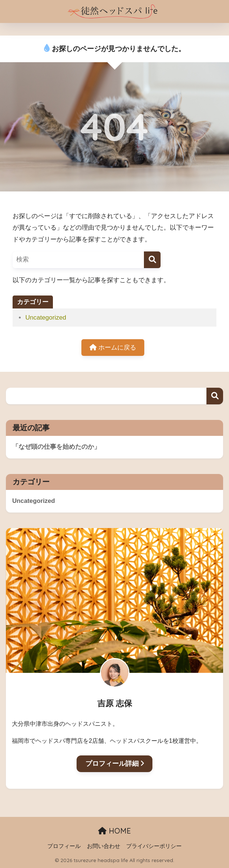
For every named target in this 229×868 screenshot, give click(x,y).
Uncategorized (46, 318)
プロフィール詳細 (115, 764)
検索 (215, 396)
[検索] (152, 260)
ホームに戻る (113, 348)
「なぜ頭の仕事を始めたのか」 (56, 447)
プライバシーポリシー (154, 846)
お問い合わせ (104, 846)
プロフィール (64, 846)
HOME (114, 831)
